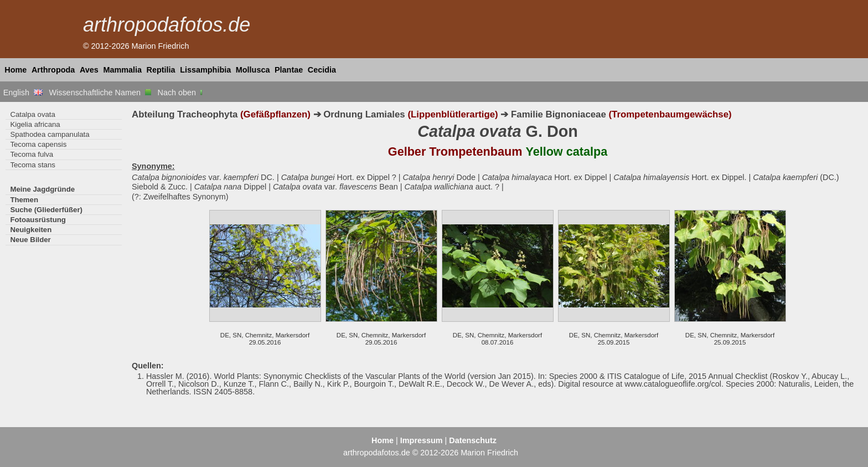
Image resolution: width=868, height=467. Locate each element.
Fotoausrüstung (38, 220)
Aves (89, 70)
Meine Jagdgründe (42, 189)
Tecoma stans (32, 165)
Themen (24, 200)
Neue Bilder (30, 240)
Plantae (289, 70)
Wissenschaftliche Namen (100, 93)
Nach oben (181, 93)
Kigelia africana (35, 124)
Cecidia (322, 70)
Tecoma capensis (38, 144)
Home (15, 70)
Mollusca (253, 70)
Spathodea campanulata (50, 134)
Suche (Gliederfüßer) (46, 210)
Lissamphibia (205, 70)
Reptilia (161, 70)
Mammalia (122, 70)
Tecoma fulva (32, 154)
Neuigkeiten (31, 230)
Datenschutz (473, 440)
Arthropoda (53, 70)
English (23, 93)
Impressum (422, 440)
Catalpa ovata (32, 114)
